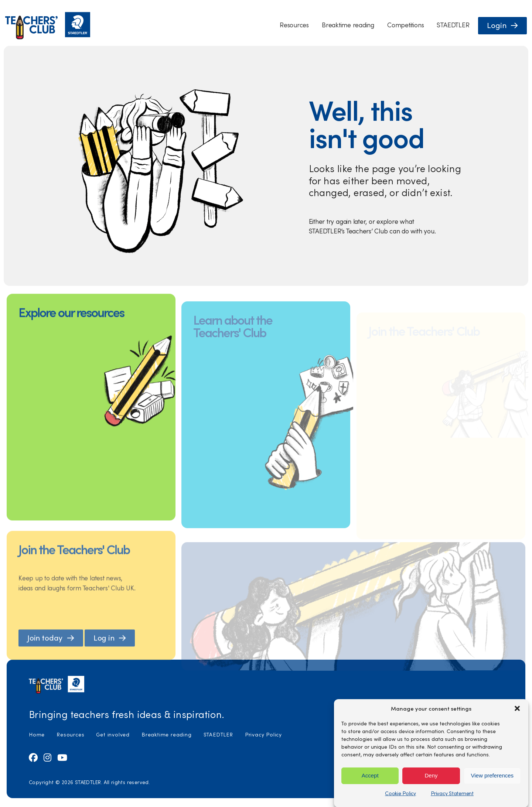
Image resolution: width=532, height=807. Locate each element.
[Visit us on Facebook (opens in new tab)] (33, 757)
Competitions (405, 25)
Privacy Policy (263, 734)
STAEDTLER (453, 25)
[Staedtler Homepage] (48, 37)
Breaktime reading (348, 25)
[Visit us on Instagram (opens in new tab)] (47, 757)
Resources (294, 25)
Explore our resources (71, 324)
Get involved (113, 734)
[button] (517, 722)
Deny (431, 789)
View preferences (492, 789)
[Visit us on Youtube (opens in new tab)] (62, 757)
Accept (370, 789)
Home (37, 734)
